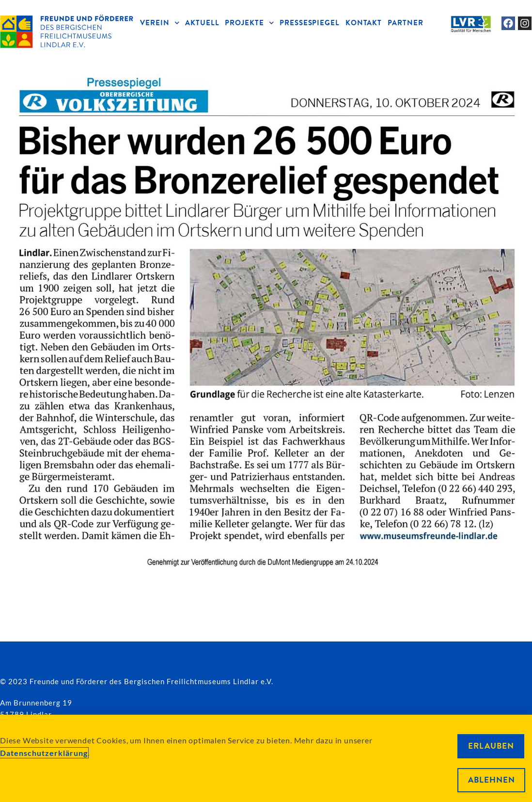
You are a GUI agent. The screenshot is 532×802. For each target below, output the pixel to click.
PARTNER (405, 23)
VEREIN (160, 23)
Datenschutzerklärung (44, 753)
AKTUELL (202, 23)
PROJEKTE (249, 23)
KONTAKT (364, 23)
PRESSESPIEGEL (310, 23)
